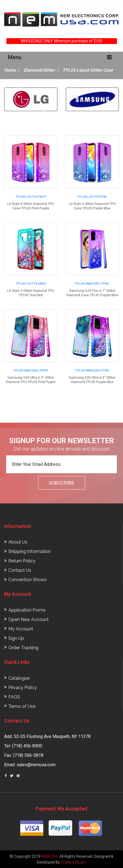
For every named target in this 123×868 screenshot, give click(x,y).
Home (10, 70)
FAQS (14, 697)
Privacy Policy (23, 688)
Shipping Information (30, 551)
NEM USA (49, 856)
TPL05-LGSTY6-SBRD (31, 284)
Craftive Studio (74, 862)
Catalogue (19, 678)
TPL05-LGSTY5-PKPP (31, 197)
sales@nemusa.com (36, 765)
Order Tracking (23, 648)
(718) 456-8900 (27, 746)
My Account (21, 629)
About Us (18, 542)
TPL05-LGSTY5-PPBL (92, 197)
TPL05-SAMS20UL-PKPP (31, 371)
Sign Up (16, 638)
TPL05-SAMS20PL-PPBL (92, 284)
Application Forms (27, 610)
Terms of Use (22, 706)
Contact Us (20, 570)
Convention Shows (28, 580)
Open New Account (28, 619)
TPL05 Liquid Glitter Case (88, 70)
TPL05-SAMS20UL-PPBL (92, 371)
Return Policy (22, 561)
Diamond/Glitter (39, 70)
